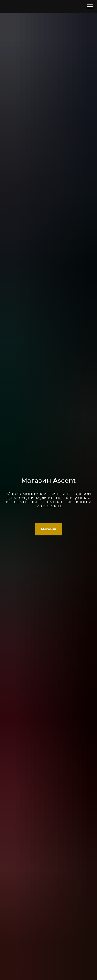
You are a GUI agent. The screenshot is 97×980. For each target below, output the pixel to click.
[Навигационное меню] (90, 7)
